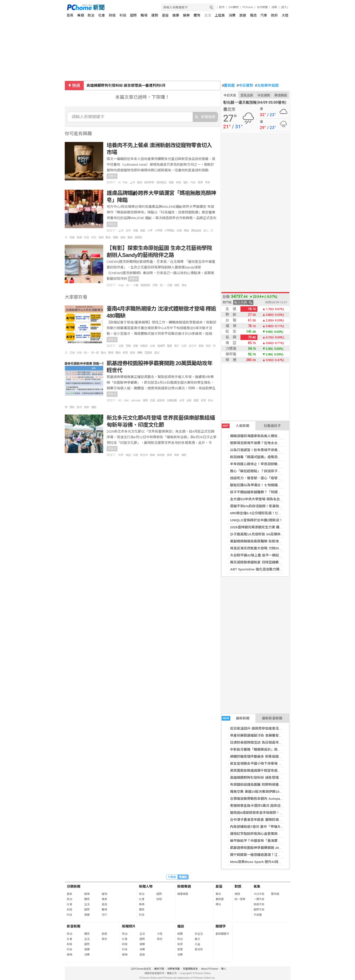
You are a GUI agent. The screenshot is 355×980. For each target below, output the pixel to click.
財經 (112, 15)
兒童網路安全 (190, 969)
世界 (128, 231)
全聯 (135, 346)
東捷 (201, 346)
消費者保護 (174, 969)
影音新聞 (74, 926)
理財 (72, 407)
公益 (197, 944)
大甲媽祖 (169, 231)
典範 (143, 231)
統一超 (95, 353)
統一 (162, 285)
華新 (177, 455)
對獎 (238, 886)
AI (119, 182)
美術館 (161, 455)
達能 (177, 285)
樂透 (237, 894)
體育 (197, 15)
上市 (132, 182)
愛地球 (199, 949)
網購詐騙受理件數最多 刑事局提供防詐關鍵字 (264, 756)
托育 (184, 346)
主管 (121, 346)
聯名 (108, 237)
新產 (72, 237)
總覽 (180, 934)
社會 (102, 15)
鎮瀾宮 (138, 237)
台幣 (182, 400)
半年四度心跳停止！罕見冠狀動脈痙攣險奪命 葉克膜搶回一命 (276, 464)
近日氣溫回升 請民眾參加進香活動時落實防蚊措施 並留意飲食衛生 (280, 728)
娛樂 (186, 15)
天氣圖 (258, 915)
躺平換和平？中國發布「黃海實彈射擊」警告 (264, 841)
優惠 (145, 400)
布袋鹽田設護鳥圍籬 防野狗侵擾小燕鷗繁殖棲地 (266, 785)
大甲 (150, 231)
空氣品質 (247, 95)
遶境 (123, 237)
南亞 (128, 455)
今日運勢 (245, 86)
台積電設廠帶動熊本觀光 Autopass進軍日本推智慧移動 (272, 799)
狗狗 (178, 182)
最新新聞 (236, 718)
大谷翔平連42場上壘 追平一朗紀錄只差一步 (263, 555)
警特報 (275, 894)
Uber (126, 400)
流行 (104, 915)
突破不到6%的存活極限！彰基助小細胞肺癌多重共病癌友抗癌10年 (280, 506)
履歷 (169, 346)
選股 (94, 407)
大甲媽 (158, 231)
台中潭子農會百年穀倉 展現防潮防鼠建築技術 (264, 820)
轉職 (140, 353)
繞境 (101, 237)
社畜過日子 (272, 426)
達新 (86, 407)
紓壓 (155, 285)
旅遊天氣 (259, 904)
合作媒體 (262, 7)
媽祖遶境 (196, 231)
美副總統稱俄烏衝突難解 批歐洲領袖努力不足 (264, 541)
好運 (179, 231)
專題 (81, 15)
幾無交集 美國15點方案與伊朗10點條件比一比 (265, 792)
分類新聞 (74, 886)
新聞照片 (129, 926)
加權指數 (172, 400)
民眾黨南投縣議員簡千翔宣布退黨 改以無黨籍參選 (268, 770)
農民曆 (229, 86)
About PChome (210, 969)
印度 (135, 455)
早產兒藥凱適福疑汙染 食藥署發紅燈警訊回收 (264, 735)
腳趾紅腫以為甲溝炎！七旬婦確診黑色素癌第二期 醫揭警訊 (275, 485)
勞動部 (144, 346)
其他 (104, 939)
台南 (152, 346)
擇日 (218, 904)
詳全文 (112, 176)
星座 (165, 15)
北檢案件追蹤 (267, 86)
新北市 (144, 455)
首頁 (70, 15)
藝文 (197, 939)
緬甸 (152, 455)
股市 (222, 7)
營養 (171, 182)
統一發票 (240, 899)
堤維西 (161, 346)
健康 (176, 15)
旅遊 (243, 15)
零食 (207, 182)
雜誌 (253, 15)
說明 (274, 7)
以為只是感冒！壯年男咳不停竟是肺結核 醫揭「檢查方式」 (275, 450)
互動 (128, 346)
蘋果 (200, 182)
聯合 (103, 353)
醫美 (130, 237)
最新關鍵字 (222, 934)
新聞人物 (146, 886)
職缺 (118, 353)
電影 (184, 455)
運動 (115, 237)
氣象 (257, 886)
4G (120, 400)
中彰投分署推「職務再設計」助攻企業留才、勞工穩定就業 (274, 749)
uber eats (136, 400)
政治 (91, 15)
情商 (104, 899)
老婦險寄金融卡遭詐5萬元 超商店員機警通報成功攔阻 (271, 806)
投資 (203, 400)
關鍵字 (221, 926)
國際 (133, 15)
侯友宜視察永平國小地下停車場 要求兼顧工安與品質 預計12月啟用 (280, 763)
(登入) (285, 7)
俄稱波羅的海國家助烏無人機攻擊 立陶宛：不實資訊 (270, 436)
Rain (125, 182)
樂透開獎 (281, 95)
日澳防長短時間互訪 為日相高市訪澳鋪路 (261, 742)
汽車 (264, 15)
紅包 (94, 237)
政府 (274, 15)
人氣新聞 (235, 426)
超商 (132, 353)
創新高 (161, 400)
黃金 (184, 285)
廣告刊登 (159, 969)
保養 (135, 231)
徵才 (177, 346)
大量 (136, 285)
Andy (121, 285)
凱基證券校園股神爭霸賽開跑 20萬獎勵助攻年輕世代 (270, 848)
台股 (189, 400)
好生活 (199, 934)
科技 (123, 15)
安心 (206, 231)
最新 (70, 894)
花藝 (170, 285)
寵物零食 (149, 182)
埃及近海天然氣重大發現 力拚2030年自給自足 (265, 548)
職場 (144, 15)
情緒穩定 (145, 285)
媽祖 (186, 231)
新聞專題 (184, 886)
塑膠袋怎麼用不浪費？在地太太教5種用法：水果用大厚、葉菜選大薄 (282, 443)
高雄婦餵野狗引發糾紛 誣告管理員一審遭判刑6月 (126, 85)
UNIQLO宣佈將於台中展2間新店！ (256, 520)
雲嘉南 (148, 353)
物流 (208, 346)
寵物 (139, 182)
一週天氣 (259, 899)
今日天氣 (230, 95)
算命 (218, 894)
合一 (128, 285)
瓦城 (72, 353)
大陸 (285, 15)
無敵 (79, 237)
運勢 (155, 15)
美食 (169, 455)
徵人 (224, 969)
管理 (180, 949)
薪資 (125, 353)
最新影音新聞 (272, 718)
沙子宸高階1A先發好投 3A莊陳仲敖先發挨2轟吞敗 (268, 534)
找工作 (192, 346)
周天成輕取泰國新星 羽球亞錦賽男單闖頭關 (263, 562)
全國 (152, 400)
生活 (208, 15)
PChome (248, 7)
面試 (157, 353)
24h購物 (233, 7)
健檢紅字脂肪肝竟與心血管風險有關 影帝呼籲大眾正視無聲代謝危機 (281, 834)
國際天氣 (259, 910)
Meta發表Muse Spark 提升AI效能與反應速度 (264, 862)
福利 (186, 182)
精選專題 (183, 894)
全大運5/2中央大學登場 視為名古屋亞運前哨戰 (265, 499)
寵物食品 (161, 182)
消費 (232, 15)
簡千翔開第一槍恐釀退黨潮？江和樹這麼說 (262, 855)
